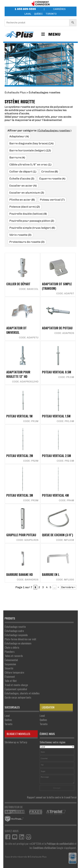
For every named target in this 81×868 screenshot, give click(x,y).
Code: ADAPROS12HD (25, 382)
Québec (38, 14)
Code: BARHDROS (28, 580)
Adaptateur (17, 136)
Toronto (51, 14)
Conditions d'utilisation (44, 848)
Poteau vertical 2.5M (56, 456)
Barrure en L (51, 574)
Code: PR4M (66, 500)
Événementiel (11, 660)
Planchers (10, 652)
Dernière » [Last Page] (68, 587)
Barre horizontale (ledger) (27, 150)
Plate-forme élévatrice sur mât (20, 639)
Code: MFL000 (65, 580)
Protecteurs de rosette (25, 242)
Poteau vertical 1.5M (56, 416)
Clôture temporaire (14, 672)
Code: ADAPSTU (29, 337)
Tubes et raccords (14, 656)
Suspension (10, 664)
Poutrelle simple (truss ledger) (30, 228)
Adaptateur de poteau (57, 328)
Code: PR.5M (66, 377)
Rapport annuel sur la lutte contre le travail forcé (52, 797)
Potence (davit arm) (23, 207)
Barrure (15, 157)
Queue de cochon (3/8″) (58, 535)
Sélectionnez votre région (57, 744)
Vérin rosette (18, 235)
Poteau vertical (50, 200)
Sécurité (9, 668)
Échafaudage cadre (14, 631)
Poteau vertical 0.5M (57, 372)
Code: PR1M (31, 421)
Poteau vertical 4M (55, 495)
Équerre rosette (50, 179)
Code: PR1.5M (65, 421)
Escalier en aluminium (25, 193)
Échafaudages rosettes (54, 131)
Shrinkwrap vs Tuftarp (16, 742)
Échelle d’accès (20, 179)
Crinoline (48, 172)
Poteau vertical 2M (20, 456)
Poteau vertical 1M (19, 416)
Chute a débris (12, 647)
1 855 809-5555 (25, 9)
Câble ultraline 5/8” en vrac (28, 165)
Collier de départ (21, 172)
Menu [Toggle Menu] (50, 34)
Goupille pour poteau (21, 535)
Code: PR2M (31, 461)
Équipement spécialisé (16, 689)
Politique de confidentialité (60, 844)
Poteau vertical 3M (20, 495)
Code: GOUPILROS (27, 540)
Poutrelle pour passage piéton (30, 221)
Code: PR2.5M (65, 461)
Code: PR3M (31, 500)
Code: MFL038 (65, 540)
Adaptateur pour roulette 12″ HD (18, 374)
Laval (28, 14)
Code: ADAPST (65, 293)
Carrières (59, 9)
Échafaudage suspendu (16, 635)
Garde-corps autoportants (18, 697)
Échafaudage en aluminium (18, 643)
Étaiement (10, 677)
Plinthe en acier (20, 200)
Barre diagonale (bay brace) (29, 143)
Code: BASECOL (29, 289)
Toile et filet (11, 681)
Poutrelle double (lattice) (26, 214)
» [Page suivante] (58, 587)
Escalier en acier (21, 186)
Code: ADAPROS (64, 333)
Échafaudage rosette (15, 627)
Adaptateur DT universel (16, 330)
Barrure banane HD (20, 574)
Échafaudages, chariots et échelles (22, 693)
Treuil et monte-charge (16, 685)
